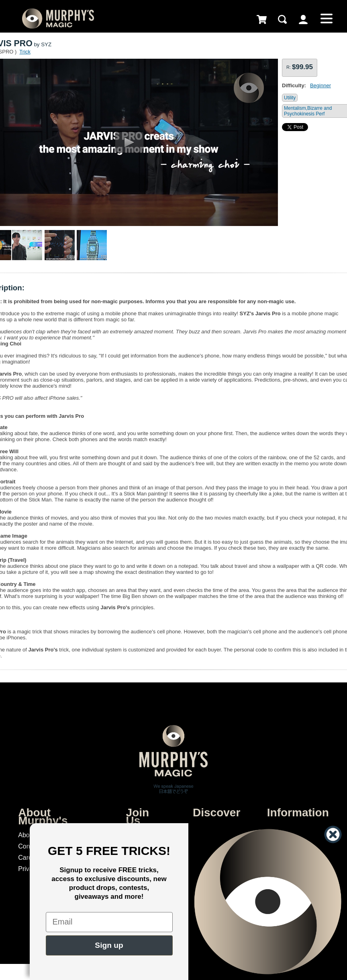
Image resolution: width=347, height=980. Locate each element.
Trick (25, 52)
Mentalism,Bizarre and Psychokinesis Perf (308, 111)
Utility (290, 98)
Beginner (320, 85)
